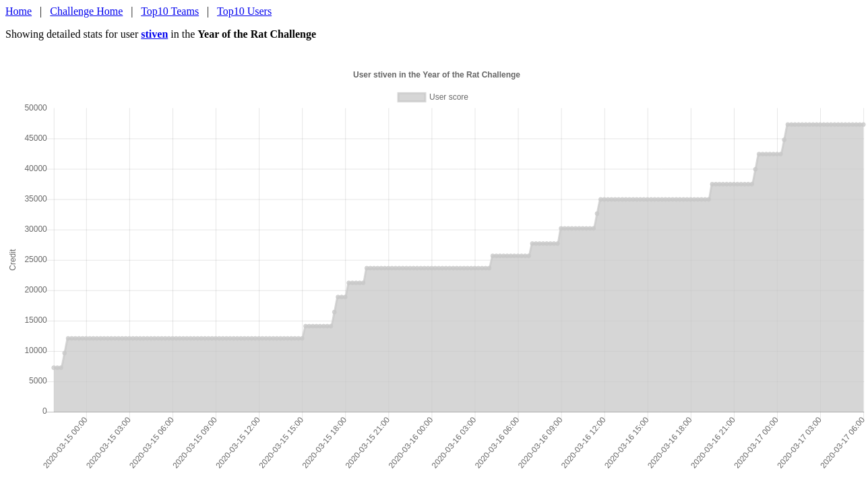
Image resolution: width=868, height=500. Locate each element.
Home (19, 11)
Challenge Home (86, 11)
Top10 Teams (170, 11)
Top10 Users (244, 11)
